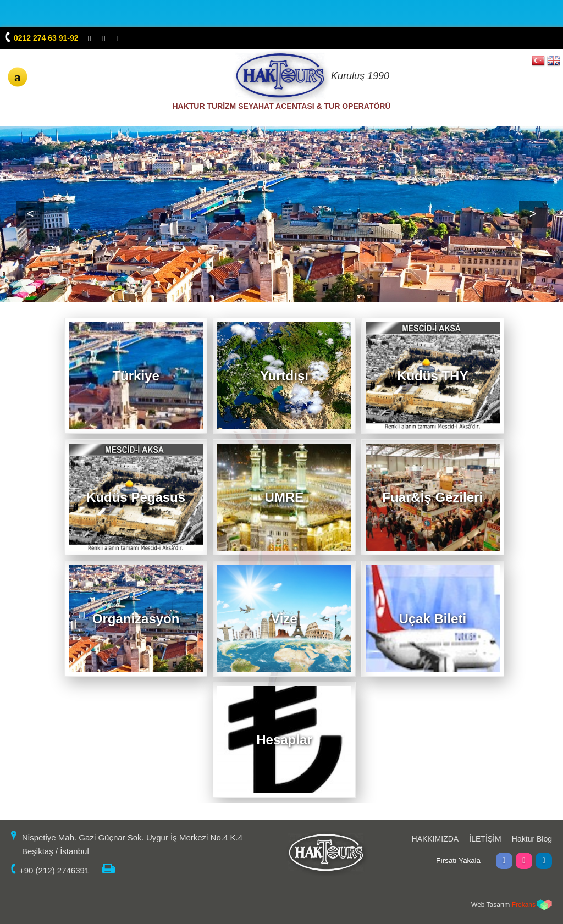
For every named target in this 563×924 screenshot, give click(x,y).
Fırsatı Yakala (458, 861)
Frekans (524, 905)
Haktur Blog (532, 839)
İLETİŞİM (485, 839)
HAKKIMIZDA (435, 839)
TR (538, 60)
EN (554, 60)
